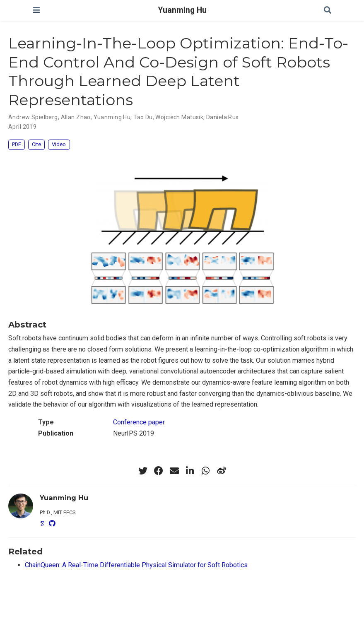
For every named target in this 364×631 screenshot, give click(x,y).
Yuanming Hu (182, 10)
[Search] (328, 11)
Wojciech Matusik (179, 117)
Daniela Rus (223, 117)
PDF (17, 144)
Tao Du (143, 117)
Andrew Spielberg (33, 117)
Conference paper (139, 422)
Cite (36, 144)
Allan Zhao (76, 117)
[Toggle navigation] (36, 10)
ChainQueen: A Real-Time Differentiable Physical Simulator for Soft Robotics (136, 565)
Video (59, 144)
